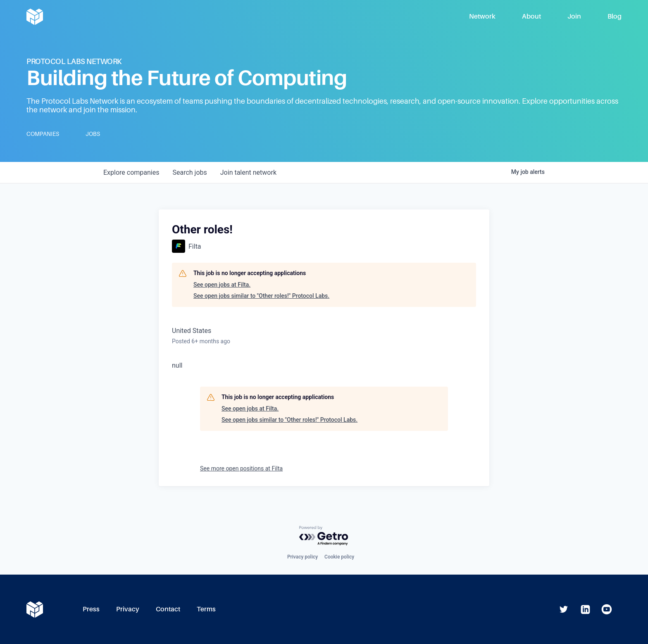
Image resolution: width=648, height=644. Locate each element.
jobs (189, 172)
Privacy (128, 609)
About (531, 16)
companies (131, 172)
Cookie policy (339, 557)
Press (91, 609)
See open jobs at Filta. (222, 285)
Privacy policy (303, 557)
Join (574, 16)
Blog (615, 16)
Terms (206, 609)
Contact (168, 609)
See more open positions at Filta (241, 468)
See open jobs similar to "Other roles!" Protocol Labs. (261, 296)
